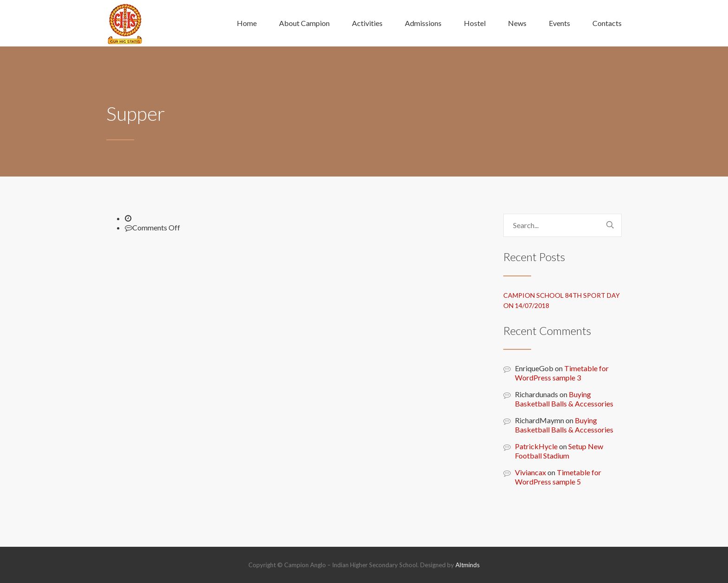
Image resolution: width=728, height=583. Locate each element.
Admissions (423, 23)
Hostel (475, 23)
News (517, 23)
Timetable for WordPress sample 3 (562, 373)
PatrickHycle (536, 446)
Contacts (607, 23)
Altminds (468, 565)
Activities (367, 23)
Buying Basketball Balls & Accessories (564, 399)
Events (559, 23)
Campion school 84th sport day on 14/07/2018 (562, 300)
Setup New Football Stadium (559, 451)
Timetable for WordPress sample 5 (558, 477)
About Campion (304, 23)
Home (247, 23)
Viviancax (530, 472)
